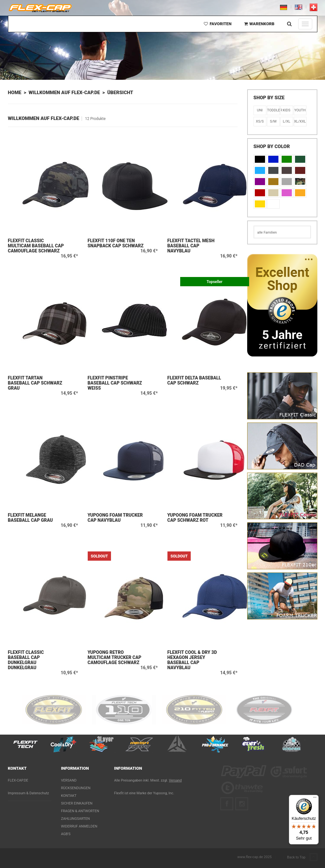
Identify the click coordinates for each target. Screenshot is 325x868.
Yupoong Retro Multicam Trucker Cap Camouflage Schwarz (115, 657)
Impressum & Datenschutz (29, 793)
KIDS (287, 110)
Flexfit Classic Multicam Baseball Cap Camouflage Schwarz (36, 246)
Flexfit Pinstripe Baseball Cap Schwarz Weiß (115, 383)
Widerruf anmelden (79, 826)
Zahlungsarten (75, 819)
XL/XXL (300, 121)
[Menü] (315, 799)
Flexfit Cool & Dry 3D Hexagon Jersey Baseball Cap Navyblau (192, 660)
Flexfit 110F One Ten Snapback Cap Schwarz (116, 243)
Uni (260, 110)
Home (15, 93)
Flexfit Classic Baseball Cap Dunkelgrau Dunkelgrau (26, 660)
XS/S (260, 121)
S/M (273, 121)
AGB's (66, 834)
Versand (69, 780)
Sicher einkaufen (77, 803)
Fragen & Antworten (80, 811)
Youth (300, 110)
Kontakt (69, 796)
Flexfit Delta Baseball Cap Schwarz (194, 380)
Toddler (273, 110)
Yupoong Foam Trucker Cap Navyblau (115, 518)
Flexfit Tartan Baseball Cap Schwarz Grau (35, 383)
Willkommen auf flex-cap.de (64, 93)
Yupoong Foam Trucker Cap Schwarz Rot (195, 518)
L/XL (287, 121)
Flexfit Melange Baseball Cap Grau (30, 518)
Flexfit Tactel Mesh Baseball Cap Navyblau (191, 246)
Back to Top (302, 857)
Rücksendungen (76, 788)
